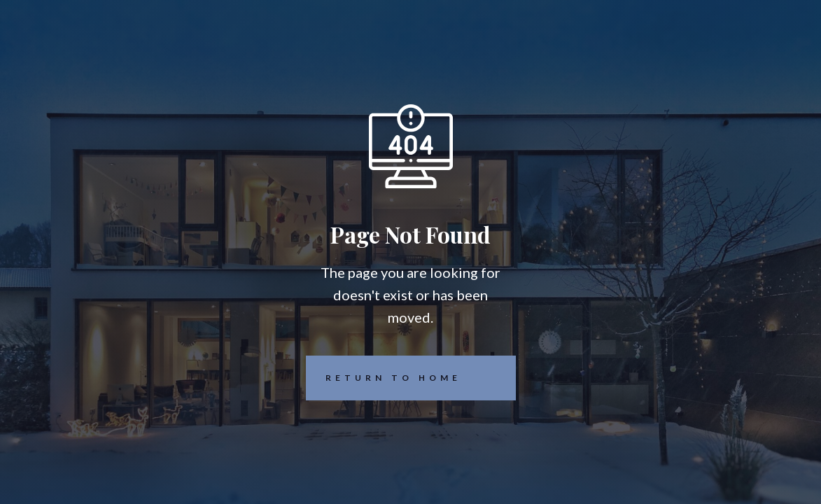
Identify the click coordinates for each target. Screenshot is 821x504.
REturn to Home (384, 378)
